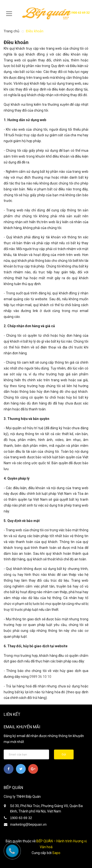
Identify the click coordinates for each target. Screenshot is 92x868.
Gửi (64, 754)
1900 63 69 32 (78, 13)
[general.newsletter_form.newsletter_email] (26, 754)
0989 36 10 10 (40, 677)
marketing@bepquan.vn (28, 824)
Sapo (56, 853)
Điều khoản (16, 42)
